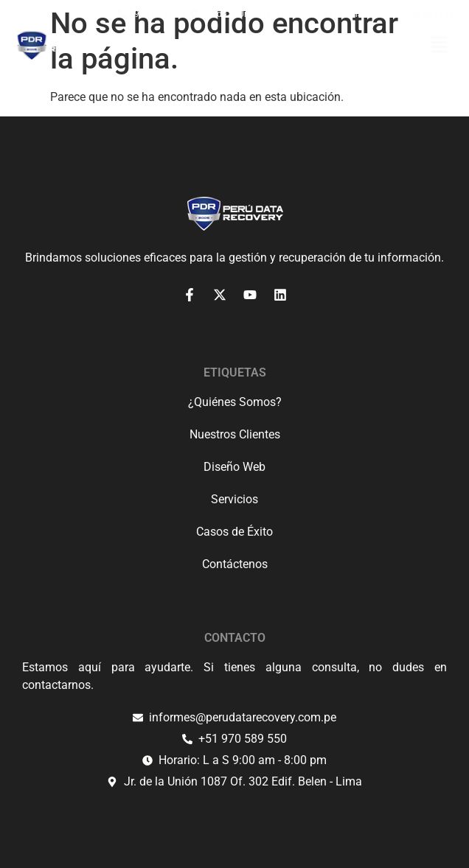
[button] (440, 46)
